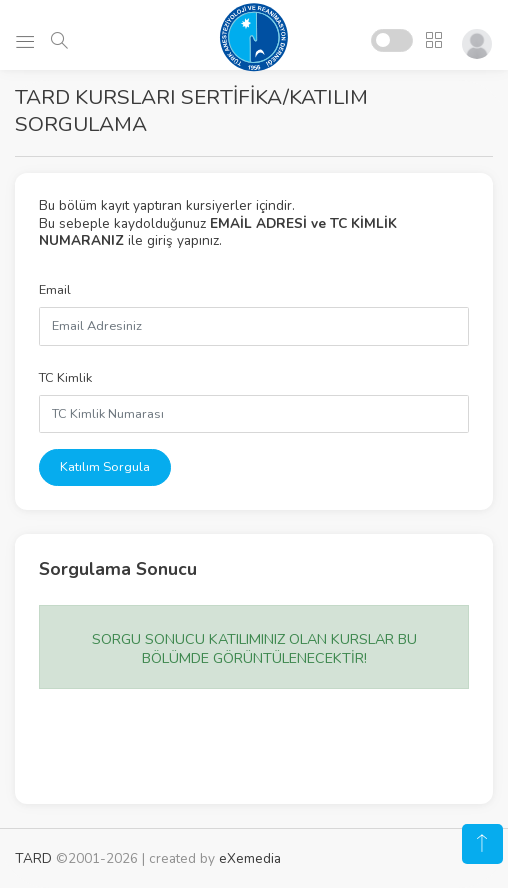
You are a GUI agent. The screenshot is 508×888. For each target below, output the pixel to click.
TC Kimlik (65, 378)
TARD (33, 858)
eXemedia (250, 858)
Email (55, 290)
